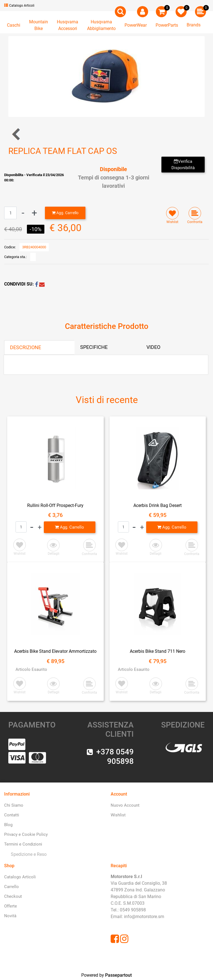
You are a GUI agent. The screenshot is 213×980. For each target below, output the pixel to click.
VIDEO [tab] (153, 347)
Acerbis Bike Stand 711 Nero (158, 651)
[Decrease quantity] (23, 213)
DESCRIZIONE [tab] (26, 347)
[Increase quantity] (34, 213)
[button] (106, 76)
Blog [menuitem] (8, 825)
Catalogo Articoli (19, 6)
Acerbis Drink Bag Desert (158, 505)
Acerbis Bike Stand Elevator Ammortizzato (55, 651)
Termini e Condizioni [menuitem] (23, 844)
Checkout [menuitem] (13, 896)
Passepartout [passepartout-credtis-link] (118, 975)
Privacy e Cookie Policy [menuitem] (26, 834)
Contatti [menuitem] (12, 815)
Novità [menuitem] (10, 916)
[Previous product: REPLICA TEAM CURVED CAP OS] (17, 134)
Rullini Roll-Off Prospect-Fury (55, 505)
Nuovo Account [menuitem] (125, 805)
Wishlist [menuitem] (118, 815)
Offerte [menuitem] (11, 906)
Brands (194, 25)
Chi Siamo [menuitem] (14, 805)
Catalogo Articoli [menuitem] (20, 877)
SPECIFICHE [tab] (94, 347)
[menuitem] (28, 854)
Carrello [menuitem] (12, 887)
